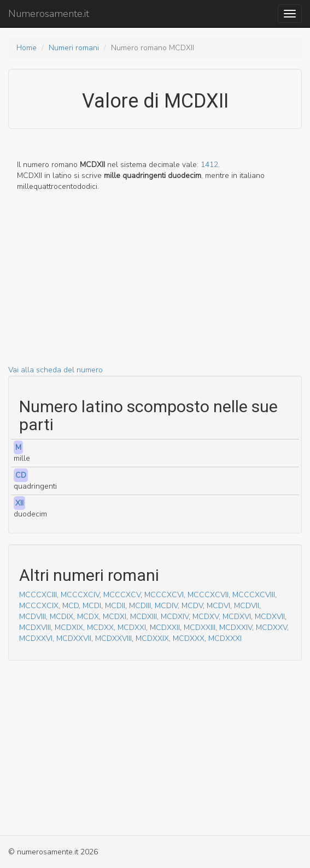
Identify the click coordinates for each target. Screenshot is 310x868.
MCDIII (140, 606)
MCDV (192, 606)
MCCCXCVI (164, 595)
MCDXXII (165, 628)
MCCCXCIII (38, 595)
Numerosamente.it (49, 14)
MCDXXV (271, 628)
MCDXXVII (74, 638)
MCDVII (247, 606)
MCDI (92, 606)
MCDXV (206, 617)
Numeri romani (74, 48)
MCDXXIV (236, 628)
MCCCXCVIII (254, 595)
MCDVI (218, 606)
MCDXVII (270, 617)
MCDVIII (33, 617)
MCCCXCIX (39, 606)
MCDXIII (144, 617)
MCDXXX (189, 638)
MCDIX (62, 617)
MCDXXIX (152, 638)
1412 (209, 165)
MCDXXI (132, 628)
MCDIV (166, 606)
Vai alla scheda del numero (55, 370)
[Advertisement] (155, 288)
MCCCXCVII (208, 595)
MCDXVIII (35, 628)
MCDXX (100, 628)
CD (21, 475)
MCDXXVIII (113, 638)
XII (19, 503)
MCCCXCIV (80, 595)
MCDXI (115, 617)
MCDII (115, 606)
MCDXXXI (225, 638)
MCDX (88, 617)
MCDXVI (237, 617)
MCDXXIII (200, 628)
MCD (71, 606)
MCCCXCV (122, 595)
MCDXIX (69, 628)
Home (27, 48)
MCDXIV (175, 617)
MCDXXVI (36, 638)
